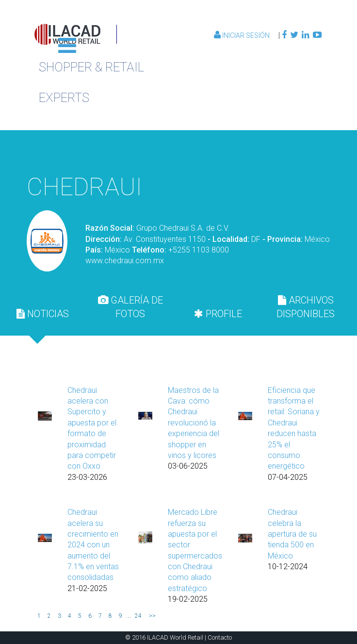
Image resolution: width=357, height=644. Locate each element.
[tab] (43, 314)
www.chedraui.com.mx (125, 261)
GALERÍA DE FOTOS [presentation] (130, 307)
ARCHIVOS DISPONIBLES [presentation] (306, 307)
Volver (276, 151)
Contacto (220, 637)
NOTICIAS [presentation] (43, 314)
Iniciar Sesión (243, 35)
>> (152, 616)
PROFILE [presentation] (218, 314)
